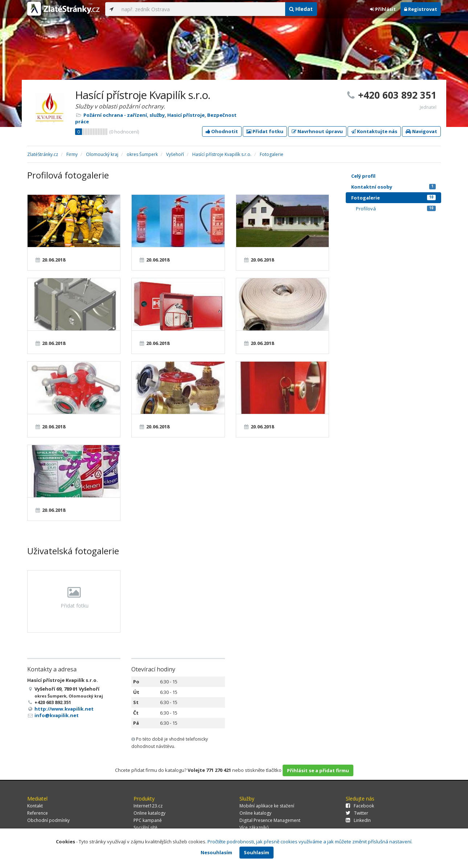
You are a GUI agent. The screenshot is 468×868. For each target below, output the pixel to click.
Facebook (360, 806)
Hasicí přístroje (186, 115)
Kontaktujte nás (374, 131)
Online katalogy (149, 813)
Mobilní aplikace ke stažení (267, 806)
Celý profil (363, 176)
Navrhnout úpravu (317, 131)
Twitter (357, 813)
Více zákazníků (254, 828)
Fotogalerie (393, 198)
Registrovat (421, 9)
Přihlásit (383, 9)
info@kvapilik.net (57, 715)
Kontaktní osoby (393, 187)
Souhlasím (256, 852)
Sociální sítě (145, 828)
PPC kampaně (148, 820)
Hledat (301, 9)
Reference (38, 813)
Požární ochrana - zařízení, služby (124, 115)
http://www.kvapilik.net (64, 709)
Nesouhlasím (216, 852)
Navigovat (421, 131)
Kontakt (35, 806)
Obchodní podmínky (48, 820)
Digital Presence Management (270, 820)
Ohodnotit (222, 131)
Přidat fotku (265, 131)
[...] (201, 9)
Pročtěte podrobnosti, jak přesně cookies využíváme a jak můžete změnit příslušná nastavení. (310, 842)
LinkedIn (358, 820)
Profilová (396, 209)
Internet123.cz (148, 806)
